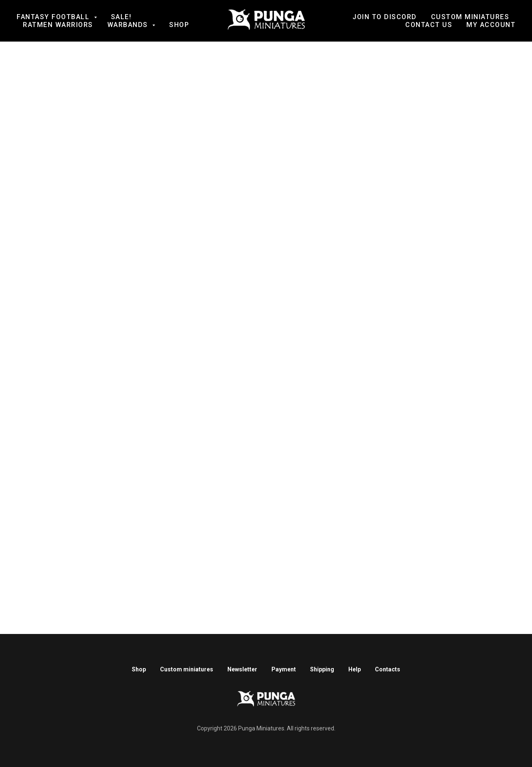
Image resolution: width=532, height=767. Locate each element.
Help (355, 669)
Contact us (429, 25)
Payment (284, 669)
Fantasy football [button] (54, 17)
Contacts (388, 669)
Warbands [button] (129, 25)
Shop (179, 25)
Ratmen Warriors (58, 25)
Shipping (322, 669)
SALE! (121, 17)
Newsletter (242, 669)
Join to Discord (385, 17)
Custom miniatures (187, 669)
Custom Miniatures (470, 17)
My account (491, 25)
